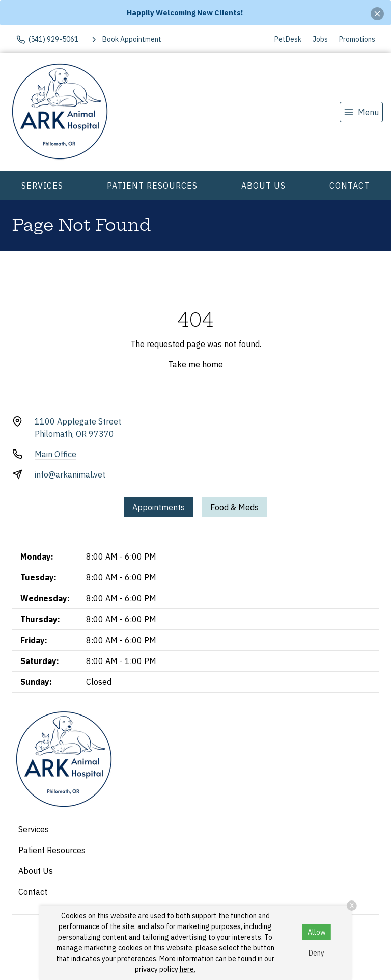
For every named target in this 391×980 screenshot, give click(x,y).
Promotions (357, 39)
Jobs (320, 39)
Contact (350, 186)
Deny (316, 953)
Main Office (55, 454)
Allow (317, 932)
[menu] (361, 112)
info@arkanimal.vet (70, 474)
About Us (263, 186)
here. (188, 969)
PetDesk (288, 39)
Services (42, 186)
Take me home (195, 364)
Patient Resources (152, 186)
